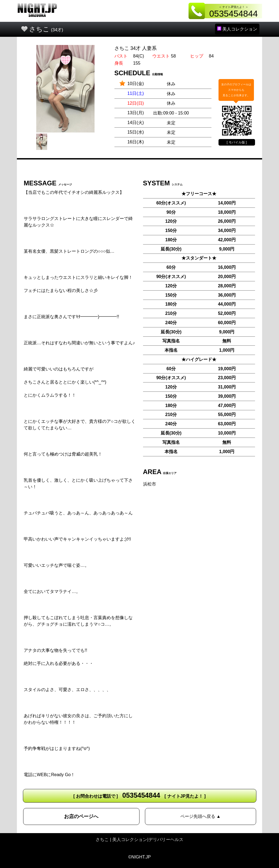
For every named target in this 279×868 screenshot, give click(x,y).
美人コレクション (237, 29)
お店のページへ (81, 816)
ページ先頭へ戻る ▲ (201, 816)
